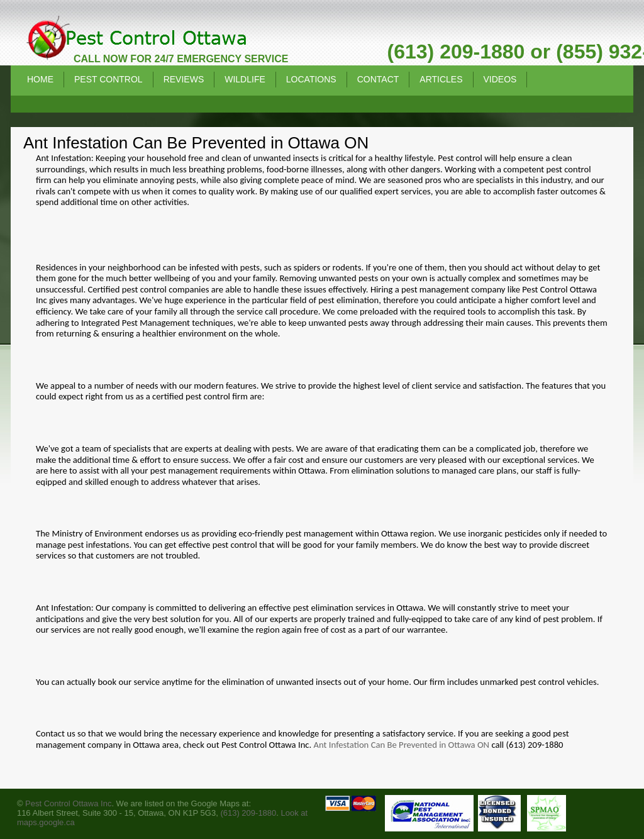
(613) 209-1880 (248, 813)
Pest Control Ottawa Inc (68, 803)
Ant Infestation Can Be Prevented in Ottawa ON (402, 745)
